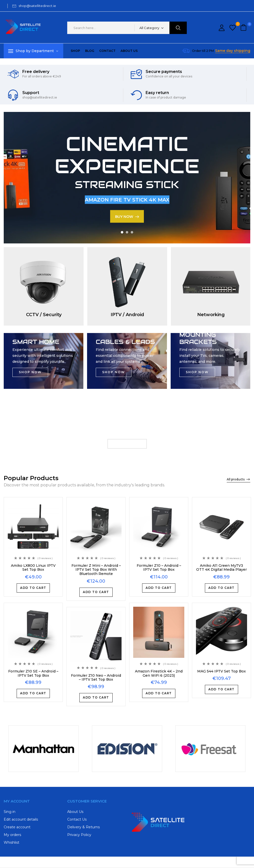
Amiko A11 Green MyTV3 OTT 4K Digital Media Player (222, 568)
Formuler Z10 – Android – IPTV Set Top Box (159, 568)
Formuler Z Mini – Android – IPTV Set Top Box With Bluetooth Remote (96, 570)
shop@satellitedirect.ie (37, 6)
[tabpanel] (127, 178)
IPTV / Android (127, 315)
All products (236, 479)
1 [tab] (122, 232)
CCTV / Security (44, 315)
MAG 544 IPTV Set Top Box (222, 671)
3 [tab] (132, 232)
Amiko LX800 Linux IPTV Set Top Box (33, 568)
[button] (244, 28)
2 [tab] (127, 232)
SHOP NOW (30, 372)
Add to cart (33, 588)
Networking (211, 315)
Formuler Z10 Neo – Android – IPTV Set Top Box (96, 677)
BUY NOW (124, 216)
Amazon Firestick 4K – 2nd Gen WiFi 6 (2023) (159, 673)
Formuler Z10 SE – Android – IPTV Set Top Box (33, 673)
